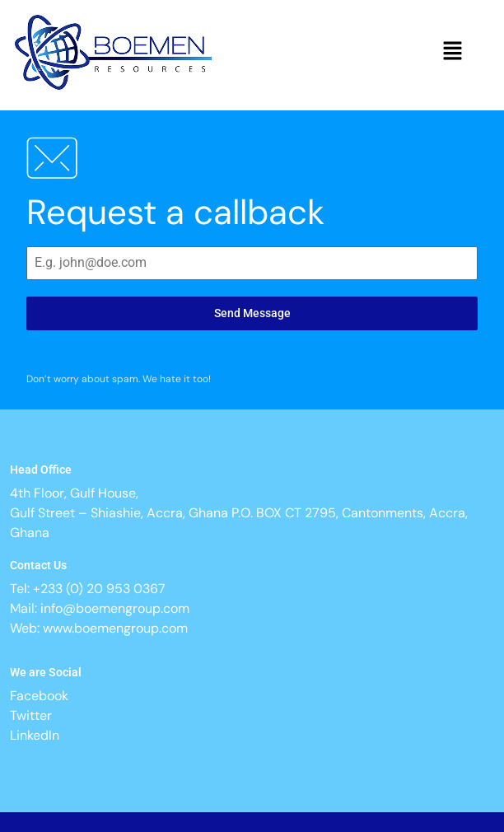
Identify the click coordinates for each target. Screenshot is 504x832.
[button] (453, 52)
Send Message (252, 313)
